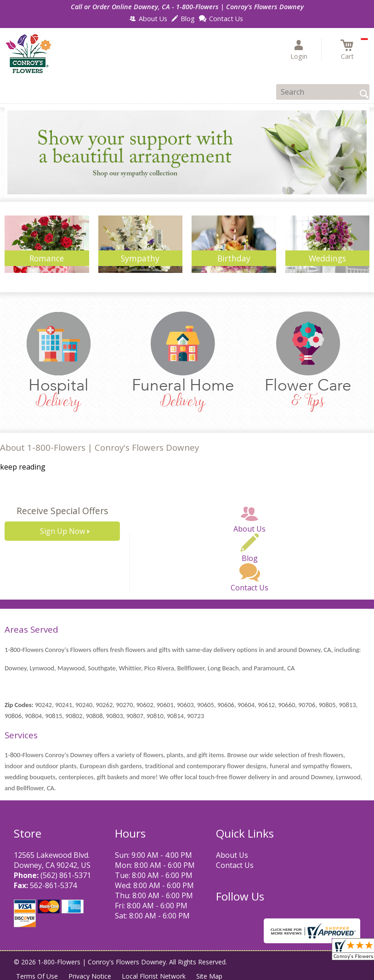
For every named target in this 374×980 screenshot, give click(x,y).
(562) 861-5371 (66, 875)
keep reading (23, 467)
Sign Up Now (62, 531)
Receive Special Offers (62, 511)
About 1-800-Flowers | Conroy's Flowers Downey (99, 447)
